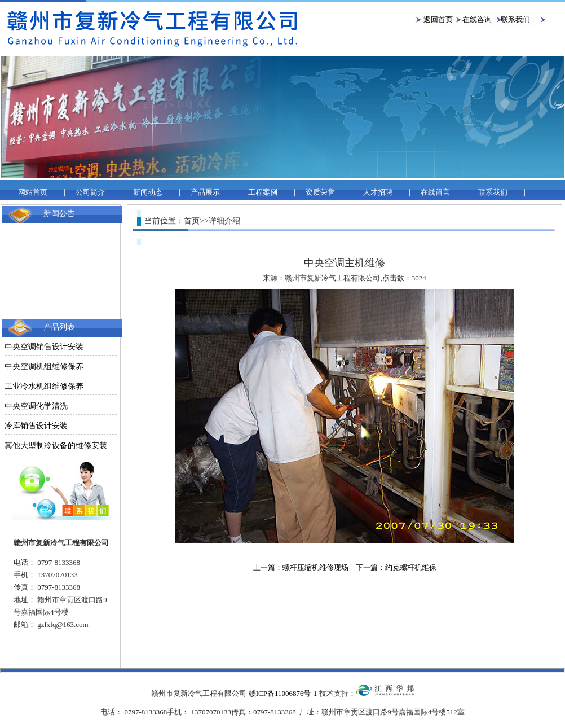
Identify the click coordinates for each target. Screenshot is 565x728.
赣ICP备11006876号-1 (283, 693)
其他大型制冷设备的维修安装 (56, 446)
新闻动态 (148, 192)
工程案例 (263, 192)
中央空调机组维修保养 (44, 367)
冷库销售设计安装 (36, 426)
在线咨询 (477, 19)
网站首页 (33, 192)
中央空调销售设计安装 (44, 347)
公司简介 (90, 192)
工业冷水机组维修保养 (44, 386)
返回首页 (438, 19)
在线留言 (435, 192)
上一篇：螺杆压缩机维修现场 (301, 567)
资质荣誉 (320, 192)
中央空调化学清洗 (36, 406)
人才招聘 (378, 192)
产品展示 (205, 192)
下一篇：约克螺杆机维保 (396, 567)
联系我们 (515, 19)
